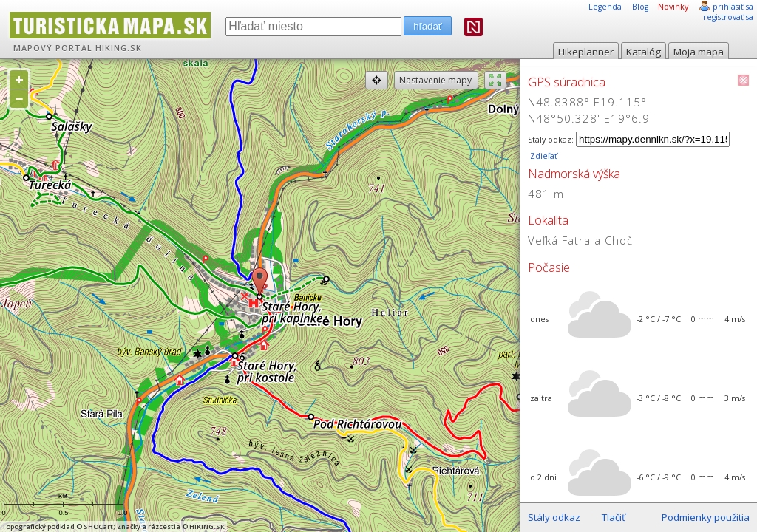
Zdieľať (543, 156)
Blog (640, 7)
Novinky (673, 7)
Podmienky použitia (706, 517)
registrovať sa (728, 17)
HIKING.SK (119, 48)
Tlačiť (614, 517)
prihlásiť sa (733, 7)
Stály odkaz (554, 517)
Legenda (605, 7)
